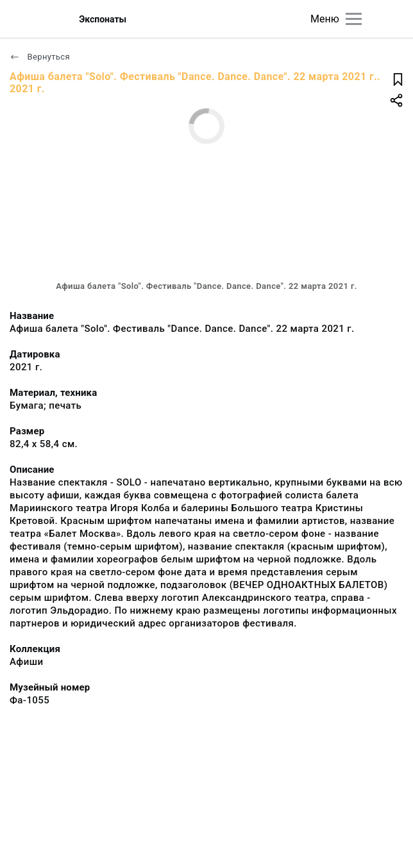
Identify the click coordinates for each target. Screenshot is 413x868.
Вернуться (40, 57)
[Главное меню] (354, 19)
